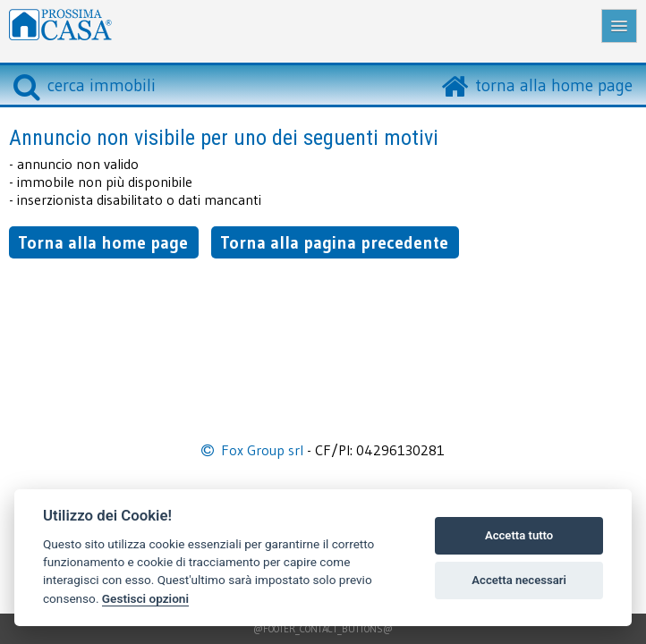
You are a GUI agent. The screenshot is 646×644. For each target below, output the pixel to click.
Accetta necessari (519, 580)
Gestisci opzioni (145, 598)
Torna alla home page (103, 242)
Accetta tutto (519, 535)
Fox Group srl (262, 450)
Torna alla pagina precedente (334, 242)
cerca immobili (85, 85)
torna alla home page (554, 85)
